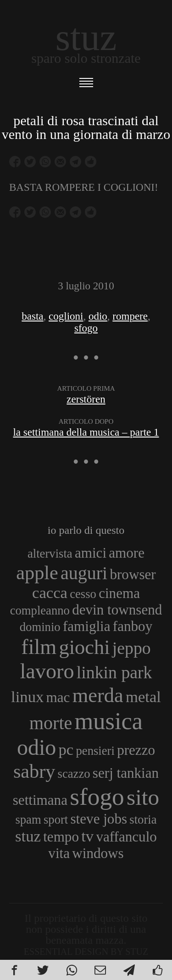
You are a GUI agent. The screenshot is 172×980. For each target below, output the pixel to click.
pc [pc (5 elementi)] (66, 749)
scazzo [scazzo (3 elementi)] (74, 774)
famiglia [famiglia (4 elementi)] (87, 626)
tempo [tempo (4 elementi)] (61, 837)
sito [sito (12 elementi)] (143, 797)
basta (32, 316)
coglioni (66, 316)
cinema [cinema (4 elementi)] (119, 593)
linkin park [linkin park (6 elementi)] (114, 672)
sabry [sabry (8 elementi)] (34, 771)
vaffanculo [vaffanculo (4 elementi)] (126, 837)
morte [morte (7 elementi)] (51, 723)
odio (98, 316)
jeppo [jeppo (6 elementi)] (132, 648)
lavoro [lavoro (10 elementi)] (47, 671)
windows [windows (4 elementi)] (98, 853)
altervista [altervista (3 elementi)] (50, 554)
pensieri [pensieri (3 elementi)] (95, 751)
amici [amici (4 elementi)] (91, 553)
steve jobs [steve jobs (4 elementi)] (99, 819)
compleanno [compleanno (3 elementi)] (40, 610)
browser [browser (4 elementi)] (133, 574)
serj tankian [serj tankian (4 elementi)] (126, 773)
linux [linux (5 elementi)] (27, 697)
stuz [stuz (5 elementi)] (28, 836)
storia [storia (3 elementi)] (143, 819)
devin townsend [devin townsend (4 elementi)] (117, 610)
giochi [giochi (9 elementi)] (85, 647)
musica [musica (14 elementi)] (109, 721)
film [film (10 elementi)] (39, 647)
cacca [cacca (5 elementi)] (50, 592)
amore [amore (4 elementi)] (127, 553)
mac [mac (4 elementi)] (58, 697)
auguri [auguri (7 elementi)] (84, 573)
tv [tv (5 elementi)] (87, 836)
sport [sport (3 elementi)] (56, 819)
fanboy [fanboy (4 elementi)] (133, 626)
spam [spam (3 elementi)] (28, 819)
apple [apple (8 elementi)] (37, 573)
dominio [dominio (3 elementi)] (40, 627)
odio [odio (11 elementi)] (36, 747)
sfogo (86, 328)
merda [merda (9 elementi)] (98, 695)
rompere (130, 316)
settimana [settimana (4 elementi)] (40, 800)
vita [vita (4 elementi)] (59, 853)
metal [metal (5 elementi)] (143, 697)
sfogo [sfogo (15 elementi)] (97, 797)
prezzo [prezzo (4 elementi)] (136, 750)
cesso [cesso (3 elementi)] (83, 594)
